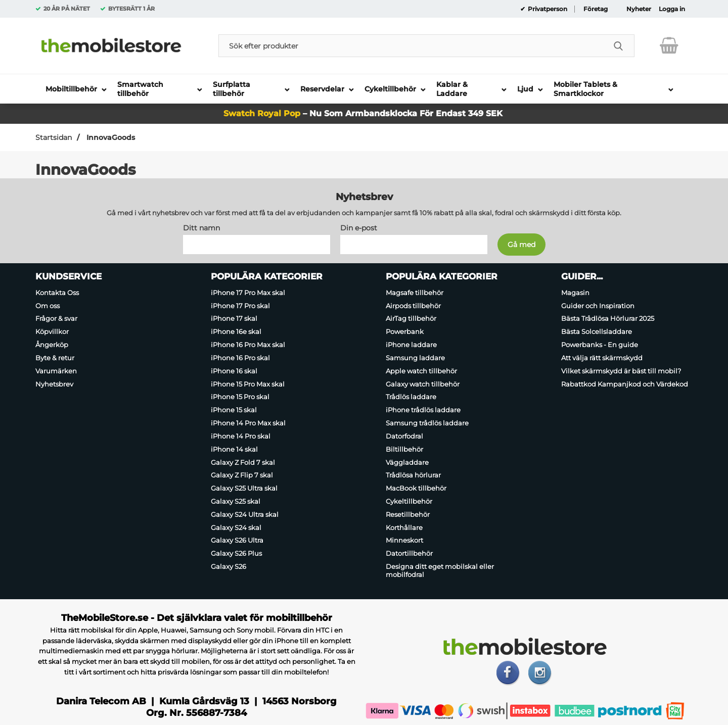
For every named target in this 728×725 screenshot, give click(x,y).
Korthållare (404, 527)
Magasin (575, 293)
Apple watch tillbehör (421, 371)
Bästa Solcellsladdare (597, 331)
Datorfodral (404, 436)
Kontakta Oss (57, 293)
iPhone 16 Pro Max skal (248, 345)
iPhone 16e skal (236, 331)
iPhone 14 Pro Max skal (248, 423)
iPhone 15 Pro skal (240, 397)
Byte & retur (55, 358)
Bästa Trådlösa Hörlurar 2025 (608, 319)
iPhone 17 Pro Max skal (248, 293)
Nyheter (639, 9)
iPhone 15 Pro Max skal (248, 384)
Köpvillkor (52, 331)
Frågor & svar (56, 319)
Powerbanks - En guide (600, 345)
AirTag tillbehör (411, 319)
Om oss (48, 306)
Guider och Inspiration (598, 306)
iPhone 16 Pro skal (240, 358)
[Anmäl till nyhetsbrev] (521, 245)
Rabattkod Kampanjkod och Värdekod (625, 384)
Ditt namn (201, 228)
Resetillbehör (408, 514)
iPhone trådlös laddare (423, 410)
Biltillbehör (404, 449)
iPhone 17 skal (234, 319)
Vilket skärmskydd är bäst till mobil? (621, 371)
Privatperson (547, 9)
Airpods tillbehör (413, 306)
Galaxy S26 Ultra (237, 541)
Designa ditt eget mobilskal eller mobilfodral (440, 570)
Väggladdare (407, 462)
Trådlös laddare (411, 397)
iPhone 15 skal (234, 410)
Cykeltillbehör (409, 501)
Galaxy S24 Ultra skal (245, 514)
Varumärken (56, 371)
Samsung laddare (415, 358)
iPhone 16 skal (234, 371)
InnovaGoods (110, 137)
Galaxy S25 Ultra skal (244, 488)
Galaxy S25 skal (236, 501)
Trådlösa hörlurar (413, 475)
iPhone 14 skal (234, 449)
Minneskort (404, 541)
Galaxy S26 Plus (236, 553)
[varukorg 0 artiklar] (669, 45)
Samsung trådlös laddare (427, 423)
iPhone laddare (411, 345)
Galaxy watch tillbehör (423, 384)
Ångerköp (52, 345)
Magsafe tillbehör (415, 293)
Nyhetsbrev (54, 384)
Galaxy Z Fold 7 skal (243, 462)
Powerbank (405, 331)
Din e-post (359, 228)
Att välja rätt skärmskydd (602, 358)
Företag (596, 9)
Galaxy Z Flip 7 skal (242, 475)
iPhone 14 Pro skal (241, 436)
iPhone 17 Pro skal (240, 306)
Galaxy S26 (229, 566)
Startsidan (54, 137)
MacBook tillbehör (416, 488)
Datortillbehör (409, 553)
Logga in (672, 9)
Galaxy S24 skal (236, 527)
